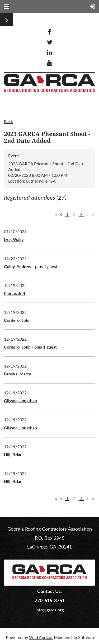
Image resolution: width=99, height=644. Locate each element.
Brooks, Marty (17, 374)
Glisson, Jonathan (20, 401)
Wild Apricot (41, 637)
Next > (88, 214)
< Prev (61, 214)
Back (8, 121)
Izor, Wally (14, 239)
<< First (56, 214)
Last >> (93, 214)
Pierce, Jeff (15, 293)
